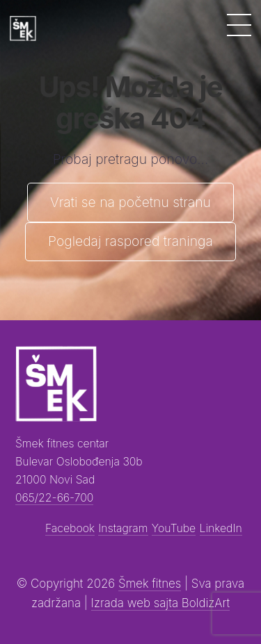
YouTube (174, 528)
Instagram (123, 528)
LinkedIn (221, 528)
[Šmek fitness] (23, 28)
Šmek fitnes (150, 584)
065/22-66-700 (54, 498)
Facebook (70, 528)
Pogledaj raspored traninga (130, 241)
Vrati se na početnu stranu (130, 202)
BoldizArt (206, 603)
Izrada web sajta (136, 603)
